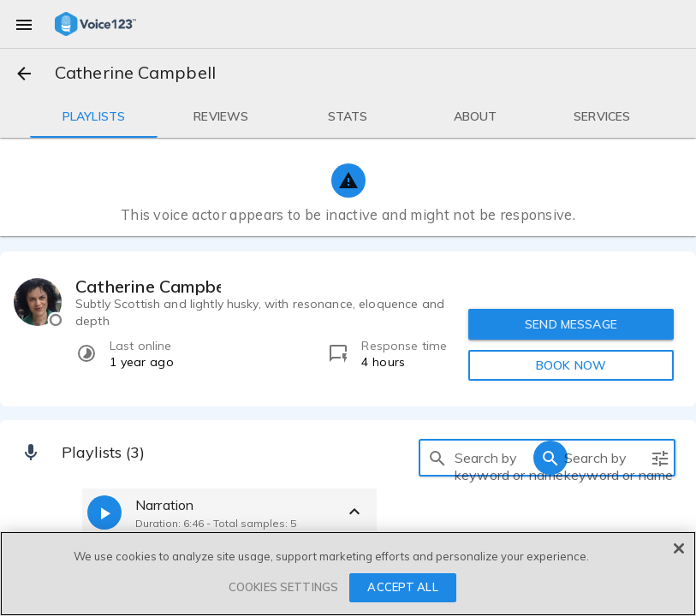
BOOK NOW (571, 365)
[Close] (679, 548)
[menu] (24, 24)
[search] (437, 458)
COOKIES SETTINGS (283, 587)
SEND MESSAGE (571, 324)
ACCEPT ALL (402, 587)
